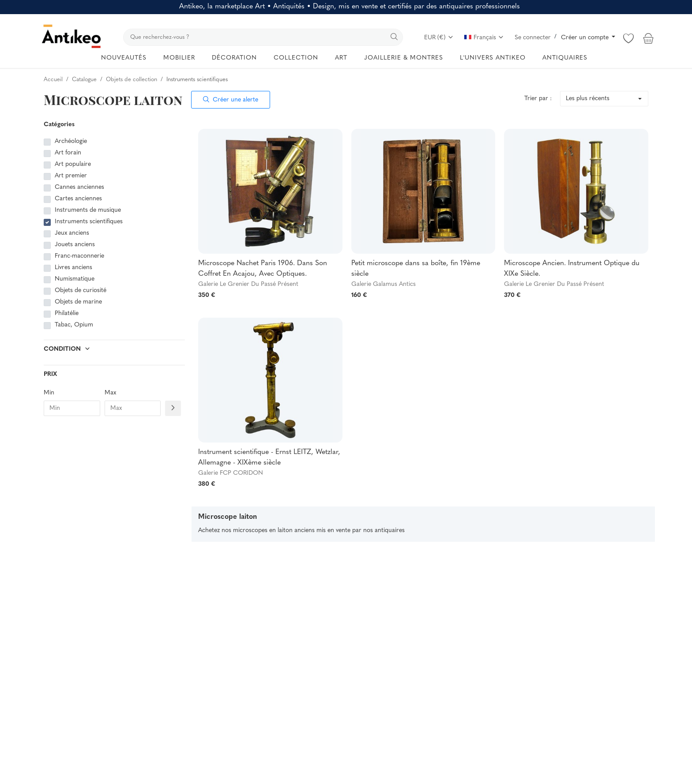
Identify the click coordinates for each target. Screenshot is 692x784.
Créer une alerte (231, 100)
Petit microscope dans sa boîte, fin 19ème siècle (416, 269)
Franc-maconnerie (79, 256)
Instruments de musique (88, 210)
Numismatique (75, 279)
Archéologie (71, 141)
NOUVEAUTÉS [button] (124, 58)
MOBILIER (179, 58)
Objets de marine (78, 302)
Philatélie (67, 313)
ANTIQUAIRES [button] (565, 58)
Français (484, 38)
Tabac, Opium (74, 325)
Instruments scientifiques (89, 222)
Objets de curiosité (81, 291)
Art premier (71, 176)
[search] (263, 37)
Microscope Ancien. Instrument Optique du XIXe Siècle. (572, 269)
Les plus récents (588, 99)
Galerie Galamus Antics (384, 284)
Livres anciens (73, 268)
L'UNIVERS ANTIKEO (493, 58)
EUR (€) (439, 38)
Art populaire (73, 164)
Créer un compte (586, 38)
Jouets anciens (75, 245)
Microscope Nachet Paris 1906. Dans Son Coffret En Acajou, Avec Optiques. (263, 269)
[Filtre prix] (173, 408)
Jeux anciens (72, 233)
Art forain (68, 153)
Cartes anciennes (78, 199)
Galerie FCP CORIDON (231, 473)
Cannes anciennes (79, 187)
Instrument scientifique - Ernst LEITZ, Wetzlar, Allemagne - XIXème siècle (269, 458)
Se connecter (533, 38)
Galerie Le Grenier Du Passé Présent (248, 284)
